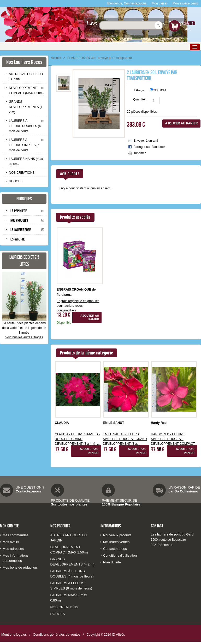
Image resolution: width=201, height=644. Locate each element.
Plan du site (112, 562)
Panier (189, 23)
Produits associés (75, 217)
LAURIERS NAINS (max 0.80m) (26, 161)
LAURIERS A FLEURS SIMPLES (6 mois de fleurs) (24, 145)
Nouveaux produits (117, 535)
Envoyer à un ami (146, 141)
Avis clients (70, 174)
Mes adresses (13, 549)
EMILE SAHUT (113, 423)
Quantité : (140, 99)
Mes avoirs (11, 542)
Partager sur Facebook (149, 147)
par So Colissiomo (183, 491)
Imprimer (140, 153)
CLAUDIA (62, 423)
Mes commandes (16, 535)
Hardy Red (159, 423)
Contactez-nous (28, 491)
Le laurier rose (21, 230)
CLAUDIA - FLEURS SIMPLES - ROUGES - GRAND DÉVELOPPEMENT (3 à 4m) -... (77, 439)
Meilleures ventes (116, 542)
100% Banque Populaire (121, 504)
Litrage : (140, 90)
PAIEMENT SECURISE (119, 500)
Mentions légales (14, 634)
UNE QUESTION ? (30, 487)
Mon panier (159, 3)
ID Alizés (118, 634)
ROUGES (16, 181)
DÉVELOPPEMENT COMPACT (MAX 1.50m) (26, 91)
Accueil (56, 58)
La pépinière (19, 211)
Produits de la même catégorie (87, 353)
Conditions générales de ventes (57, 634)
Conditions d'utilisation (120, 555)
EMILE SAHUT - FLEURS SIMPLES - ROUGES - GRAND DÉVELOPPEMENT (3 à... (125, 439)
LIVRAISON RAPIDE (184, 487)
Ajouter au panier (90, 317)
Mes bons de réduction (20, 567)
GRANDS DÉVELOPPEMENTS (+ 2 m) (26, 107)
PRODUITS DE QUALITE (70, 500)
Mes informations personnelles (16, 558)
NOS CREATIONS (22, 173)
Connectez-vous (135, 3)
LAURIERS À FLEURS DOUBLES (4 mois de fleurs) (25, 126)
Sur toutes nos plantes (69, 504)
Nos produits (19, 220)
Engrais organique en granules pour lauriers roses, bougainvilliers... (78, 306)
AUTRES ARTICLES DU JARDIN (26, 77)
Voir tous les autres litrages (24, 337)
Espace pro (18, 239)
